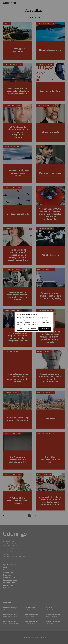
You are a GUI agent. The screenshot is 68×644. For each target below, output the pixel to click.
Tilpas (21, 329)
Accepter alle (45, 329)
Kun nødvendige (32, 329)
